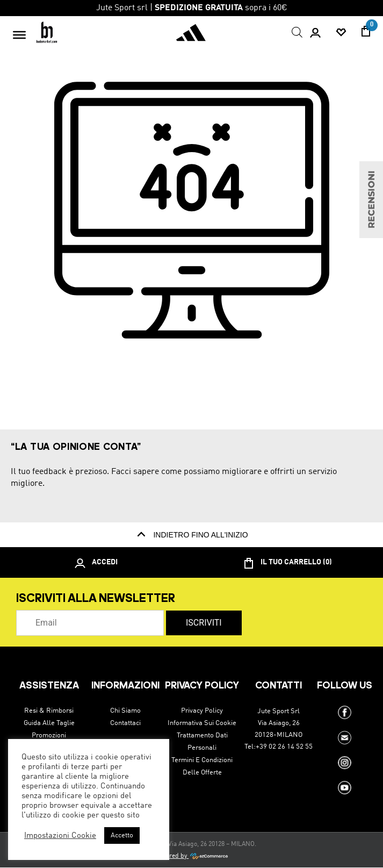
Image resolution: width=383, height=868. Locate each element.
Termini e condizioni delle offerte (202, 766)
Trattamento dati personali (202, 742)
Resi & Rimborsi (49, 711)
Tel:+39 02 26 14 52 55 (279, 747)
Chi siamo (125, 711)
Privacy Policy (202, 711)
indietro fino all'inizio (191, 535)
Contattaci (125, 723)
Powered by (191, 856)
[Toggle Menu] (19, 34)
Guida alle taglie (49, 723)
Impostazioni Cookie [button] (60, 836)
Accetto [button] (122, 835)
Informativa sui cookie (202, 723)
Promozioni (49, 736)
